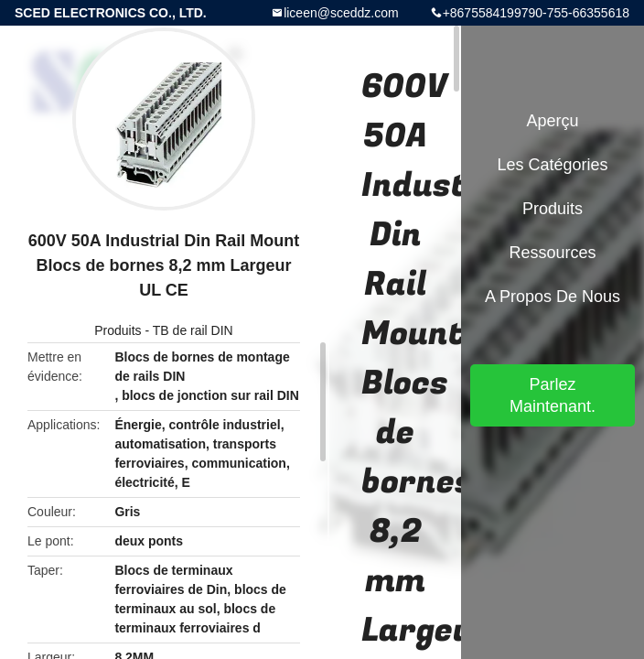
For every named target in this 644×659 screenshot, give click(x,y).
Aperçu (552, 121)
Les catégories (552, 165)
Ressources (552, 253)
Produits (118, 330)
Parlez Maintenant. (553, 395)
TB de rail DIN (193, 330)
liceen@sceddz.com (341, 13)
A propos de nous (553, 297)
